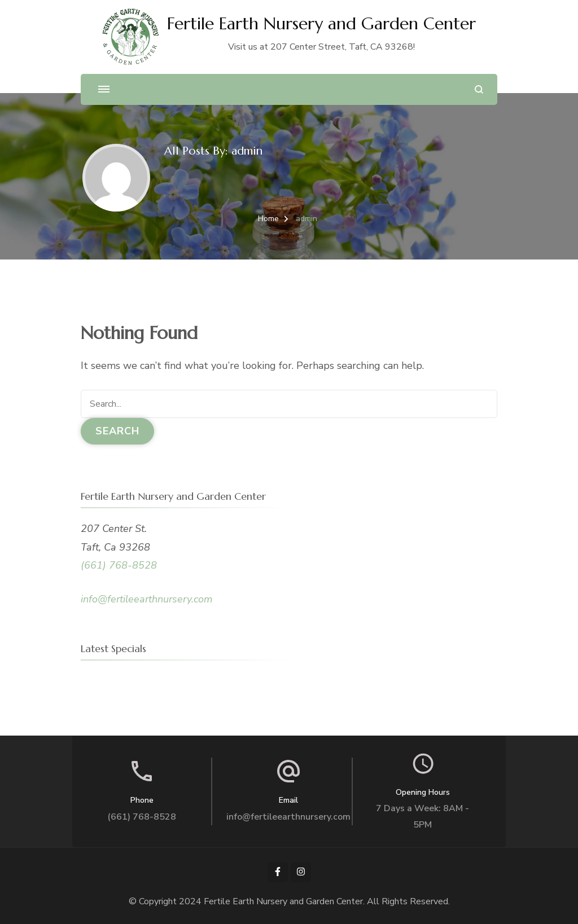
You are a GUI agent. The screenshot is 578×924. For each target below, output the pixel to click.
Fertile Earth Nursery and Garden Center (321, 23)
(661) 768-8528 (119, 565)
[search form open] (479, 89)
